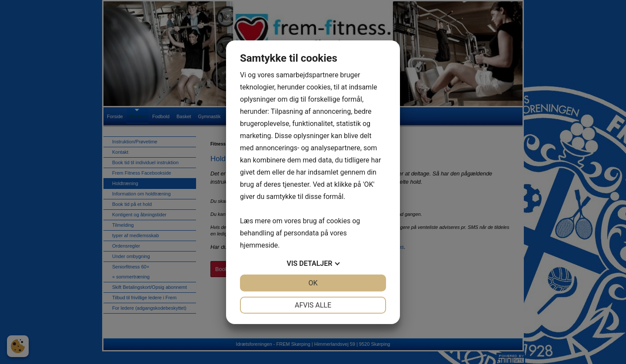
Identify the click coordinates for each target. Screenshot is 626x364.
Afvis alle (313, 305)
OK (313, 283)
